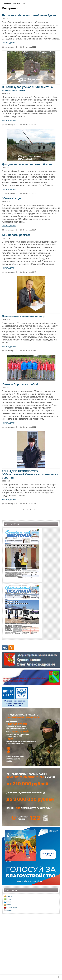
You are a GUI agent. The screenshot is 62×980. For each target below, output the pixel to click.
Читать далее (9, 43)
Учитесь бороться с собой (20, 384)
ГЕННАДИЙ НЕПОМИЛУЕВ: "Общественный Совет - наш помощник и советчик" (30, 474)
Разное (9, 910)
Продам (9, 896)
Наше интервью (19, 3)
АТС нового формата (16, 235)
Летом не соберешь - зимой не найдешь (29, 15)
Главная (6, 3)
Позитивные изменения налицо (24, 316)
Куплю (9, 899)
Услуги (9, 902)
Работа (9, 905)
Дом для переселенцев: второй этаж (27, 164)
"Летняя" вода (12, 198)
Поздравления (12, 908)
